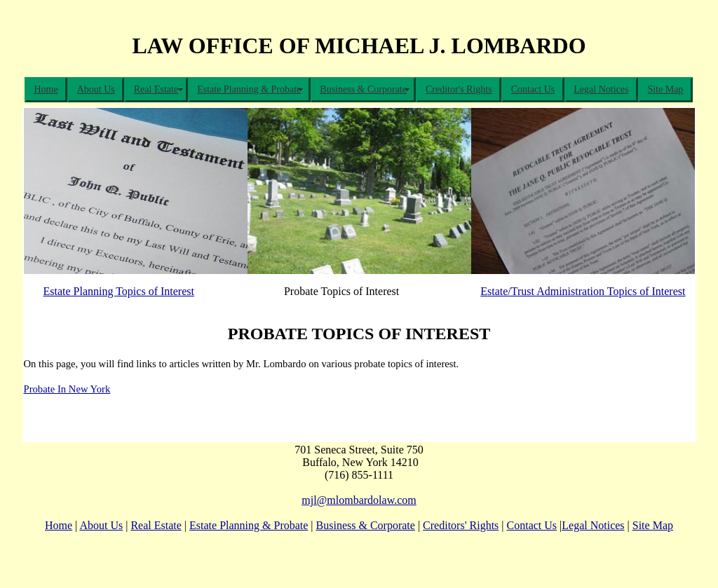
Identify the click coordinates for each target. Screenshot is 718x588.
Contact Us (533, 89)
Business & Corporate (363, 89)
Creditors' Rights (461, 525)
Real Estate (156, 89)
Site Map (665, 89)
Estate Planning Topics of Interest (119, 291)
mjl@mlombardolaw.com (359, 500)
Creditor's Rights (459, 89)
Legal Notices (601, 89)
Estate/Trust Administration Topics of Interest (583, 291)
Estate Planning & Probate (249, 89)
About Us (96, 89)
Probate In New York (67, 389)
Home (46, 89)
